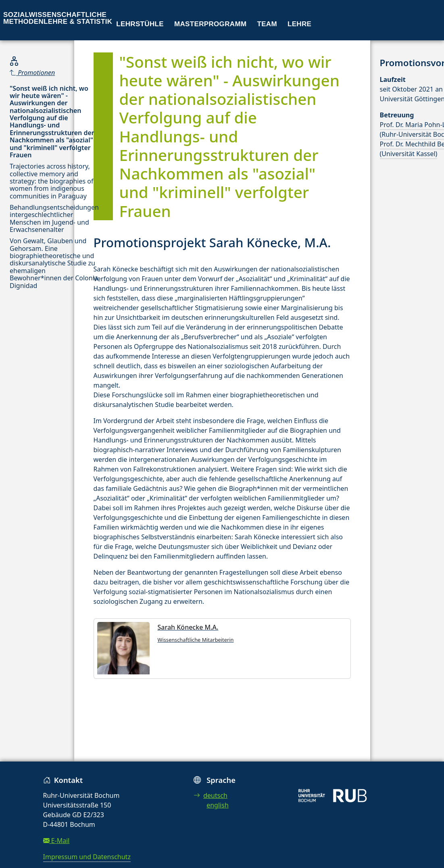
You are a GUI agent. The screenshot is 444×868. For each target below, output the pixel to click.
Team (267, 24)
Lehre (299, 24)
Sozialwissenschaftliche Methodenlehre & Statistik (58, 18)
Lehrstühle (140, 24)
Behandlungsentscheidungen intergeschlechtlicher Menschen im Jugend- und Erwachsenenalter (54, 218)
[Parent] (54, 73)
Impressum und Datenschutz (87, 857)
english (218, 805)
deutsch (211, 795)
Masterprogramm (210, 24)
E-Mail (56, 841)
